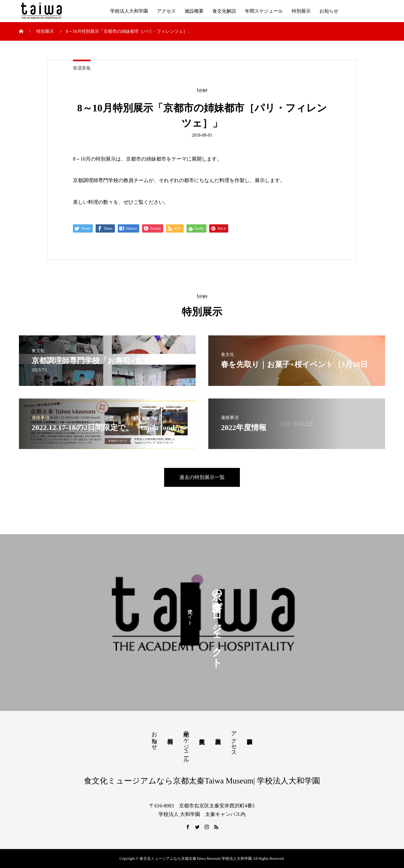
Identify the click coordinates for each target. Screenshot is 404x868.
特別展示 (301, 11)
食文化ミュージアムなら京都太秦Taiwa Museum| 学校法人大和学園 (202, 781)
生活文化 (82, 68)
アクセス (166, 11)
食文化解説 (224, 11)
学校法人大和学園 (129, 11)
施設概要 (194, 11)
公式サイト (190, 614)
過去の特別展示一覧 (202, 477)
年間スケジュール (264, 11)
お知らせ (329, 11)
